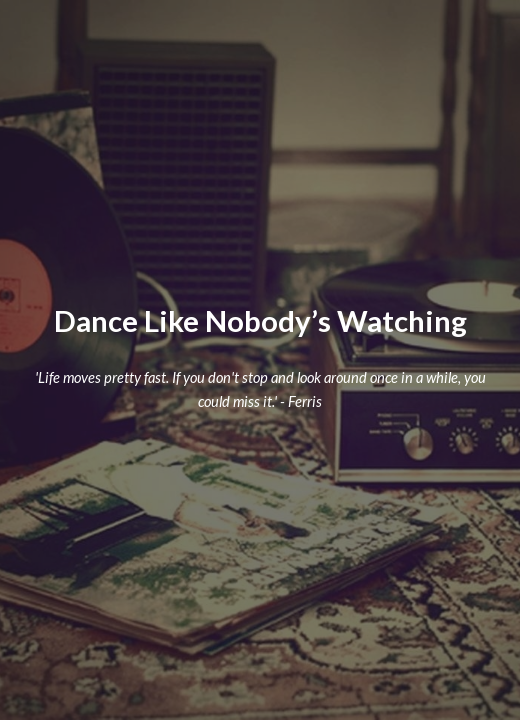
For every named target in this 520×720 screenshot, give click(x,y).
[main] (260, 321)
